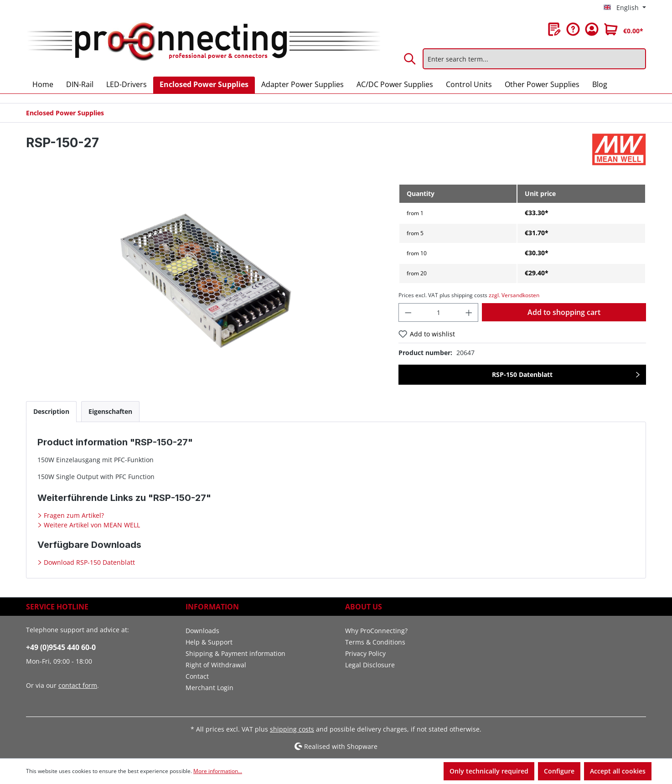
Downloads (202, 631)
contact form (78, 685)
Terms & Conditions (375, 642)
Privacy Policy (365, 653)
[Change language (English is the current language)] (625, 8)
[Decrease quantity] (408, 312)
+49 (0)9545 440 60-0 (61, 647)
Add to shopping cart (564, 312)
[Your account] (592, 29)
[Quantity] (438, 312)
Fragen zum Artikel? (73, 515)
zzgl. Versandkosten (514, 295)
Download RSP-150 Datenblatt (88, 562)
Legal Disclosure (370, 665)
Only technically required (489, 771)
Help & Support (209, 642)
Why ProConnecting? (376, 631)
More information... (218, 771)
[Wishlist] (554, 29)
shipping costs (292, 729)
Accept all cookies (618, 771)
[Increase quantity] (469, 312)
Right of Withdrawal (216, 665)
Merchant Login (209, 688)
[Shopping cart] (624, 29)
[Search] (410, 59)
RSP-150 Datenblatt (522, 374)
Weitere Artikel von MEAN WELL (91, 525)
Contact (197, 676)
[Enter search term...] (534, 59)
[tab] (51, 411)
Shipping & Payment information (235, 653)
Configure (559, 771)
